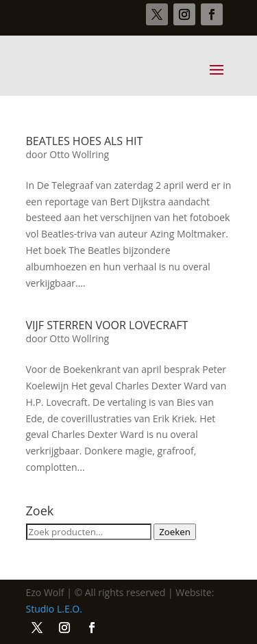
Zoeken (175, 532)
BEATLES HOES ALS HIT (85, 141)
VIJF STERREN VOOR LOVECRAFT (107, 325)
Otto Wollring (79, 154)
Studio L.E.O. (54, 609)
